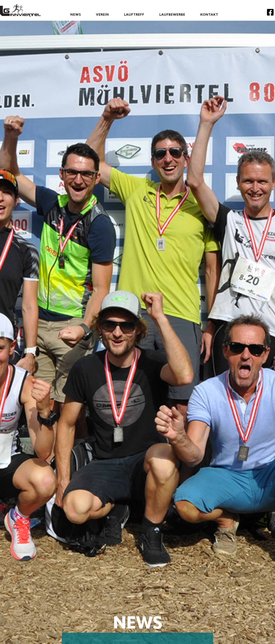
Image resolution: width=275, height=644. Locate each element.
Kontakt (209, 15)
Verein (103, 15)
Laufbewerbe (172, 15)
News (76, 15)
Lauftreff (134, 15)
